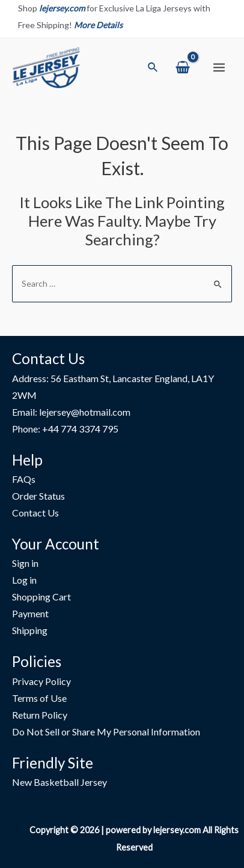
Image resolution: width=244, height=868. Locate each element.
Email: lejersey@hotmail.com (71, 412)
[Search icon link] (153, 67)
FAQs (24, 479)
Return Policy (40, 715)
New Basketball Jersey (59, 782)
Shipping (30, 630)
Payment (30, 613)
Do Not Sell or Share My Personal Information (106, 732)
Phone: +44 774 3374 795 (65, 429)
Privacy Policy (41, 681)
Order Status (38, 496)
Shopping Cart (41, 597)
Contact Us (35, 513)
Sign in (25, 563)
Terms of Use (39, 698)
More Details (98, 25)
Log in (24, 580)
